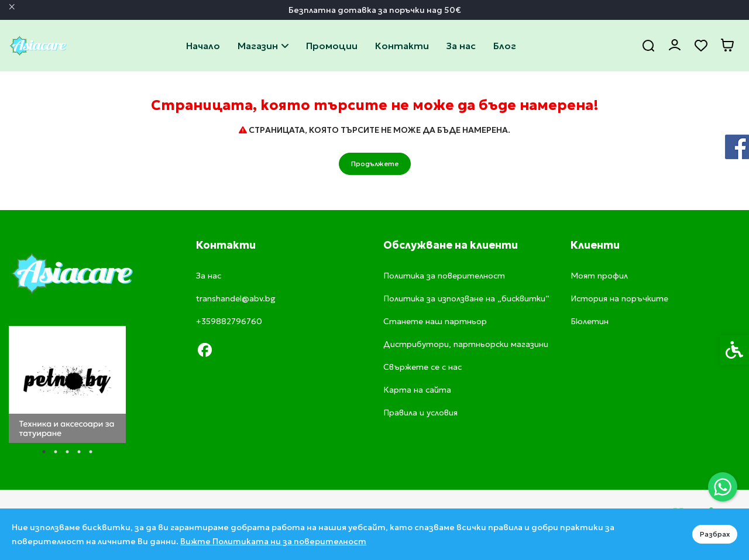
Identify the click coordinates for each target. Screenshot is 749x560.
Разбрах (715, 534)
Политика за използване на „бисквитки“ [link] (466, 298)
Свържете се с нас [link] (402, 46)
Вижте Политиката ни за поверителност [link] (273, 541)
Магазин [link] (263, 46)
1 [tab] (44, 452)
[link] (723, 487)
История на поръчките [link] (619, 298)
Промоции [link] (332, 46)
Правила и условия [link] (420, 413)
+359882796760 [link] (229, 321)
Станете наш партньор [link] (435, 321)
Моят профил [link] (599, 276)
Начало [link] (203, 46)
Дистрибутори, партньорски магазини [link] (466, 344)
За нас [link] (461, 46)
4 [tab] (79, 452)
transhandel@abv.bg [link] (236, 298)
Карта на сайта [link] (417, 390)
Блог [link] (505, 46)
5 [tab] (91, 452)
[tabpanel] (67, 384)
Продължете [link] (375, 164)
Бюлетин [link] (590, 321)
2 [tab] (56, 452)
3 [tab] (67, 452)
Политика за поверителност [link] (444, 276)
